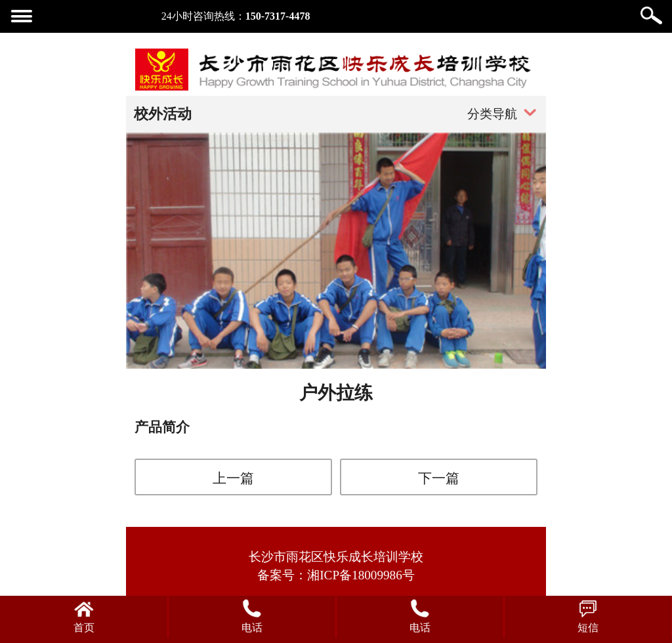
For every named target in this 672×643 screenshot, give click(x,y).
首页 (84, 628)
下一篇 (439, 478)
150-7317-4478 (278, 16)
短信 (588, 628)
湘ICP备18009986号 (361, 575)
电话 (252, 628)
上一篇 (233, 478)
